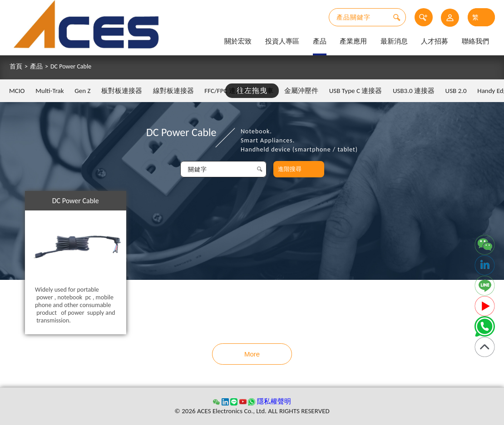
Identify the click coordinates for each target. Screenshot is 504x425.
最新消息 (394, 41)
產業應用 (353, 41)
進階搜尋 (290, 169)
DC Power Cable (71, 67)
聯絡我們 (475, 41)
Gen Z (82, 91)
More (252, 354)
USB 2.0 (456, 91)
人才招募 (435, 41)
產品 (320, 41)
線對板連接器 (173, 91)
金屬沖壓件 (301, 91)
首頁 (16, 67)
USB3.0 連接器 (414, 91)
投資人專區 (282, 41)
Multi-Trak (49, 91)
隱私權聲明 (274, 401)
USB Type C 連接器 (356, 91)
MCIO (17, 91)
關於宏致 (238, 41)
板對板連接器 (122, 91)
